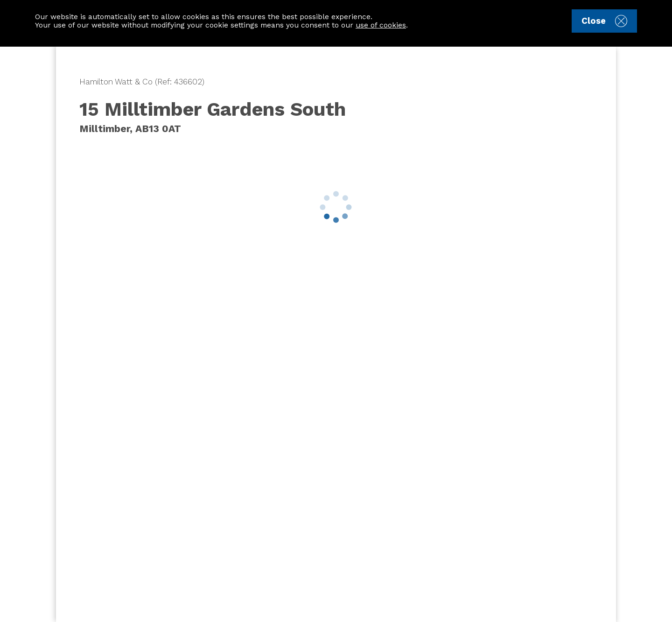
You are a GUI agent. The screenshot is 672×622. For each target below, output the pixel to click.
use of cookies (381, 25)
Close (604, 21)
